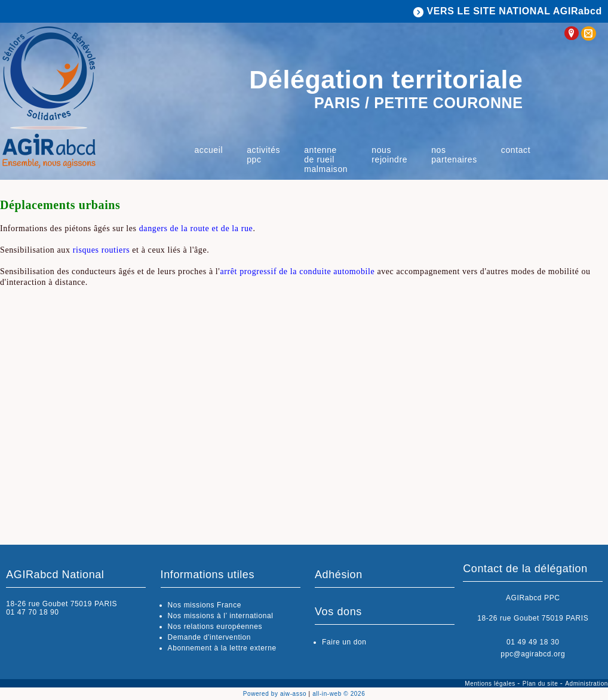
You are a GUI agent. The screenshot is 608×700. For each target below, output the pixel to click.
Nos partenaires (454, 155)
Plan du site (541, 684)
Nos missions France (205, 605)
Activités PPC (263, 155)
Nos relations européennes (215, 627)
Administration (586, 684)
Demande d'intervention (210, 637)
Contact (516, 150)
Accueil (208, 150)
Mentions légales (491, 684)
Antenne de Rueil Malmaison (326, 159)
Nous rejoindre (389, 155)
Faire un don (344, 642)
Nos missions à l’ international (221, 616)
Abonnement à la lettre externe (222, 648)
